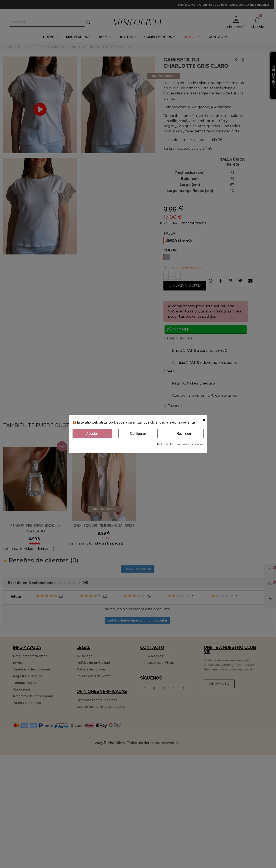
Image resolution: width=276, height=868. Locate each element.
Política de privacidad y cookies (180, 444)
